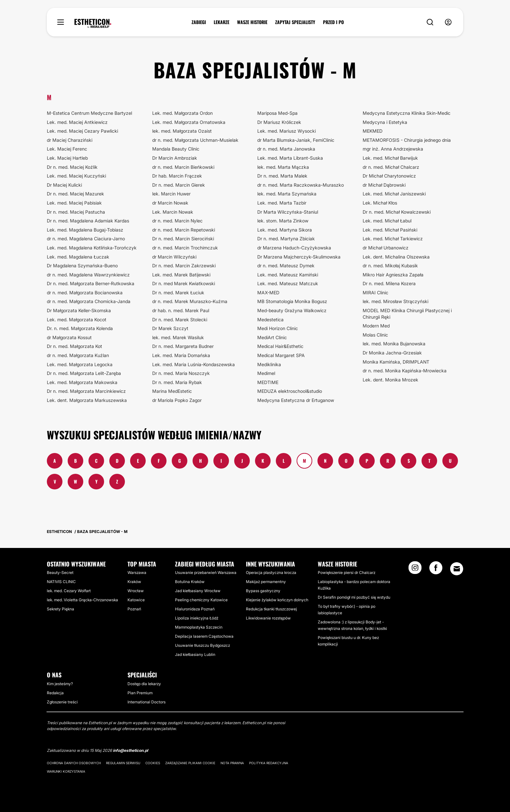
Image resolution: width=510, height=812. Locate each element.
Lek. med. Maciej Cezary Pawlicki (82, 131)
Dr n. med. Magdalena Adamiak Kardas (88, 221)
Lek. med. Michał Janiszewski (394, 194)
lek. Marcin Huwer (171, 194)
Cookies (153, 763)
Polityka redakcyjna (269, 763)
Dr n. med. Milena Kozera (389, 283)
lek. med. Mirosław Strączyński (396, 301)
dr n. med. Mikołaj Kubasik (390, 266)
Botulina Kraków (190, 582)
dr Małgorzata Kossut (69, 337)
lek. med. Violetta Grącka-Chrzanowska (82, 600)
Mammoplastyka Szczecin (199, 627)
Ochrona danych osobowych (74, 763)
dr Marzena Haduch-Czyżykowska (294, 248)
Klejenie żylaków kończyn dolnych (277, 600)
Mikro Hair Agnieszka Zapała (393, 275)
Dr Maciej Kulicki (64, 185)
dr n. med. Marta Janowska (286, 149)
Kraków (134, 582)
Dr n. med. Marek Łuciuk (178, 293)
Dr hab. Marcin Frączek (177, 176)
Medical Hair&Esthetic (280, 346)
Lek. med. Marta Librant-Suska (290, 158)
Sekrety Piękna (60, 609)
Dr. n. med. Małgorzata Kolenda (80, 328)
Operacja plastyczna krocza (271, 572)
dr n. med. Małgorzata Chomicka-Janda (89, 301)
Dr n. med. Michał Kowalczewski (397, 212)
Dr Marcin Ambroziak (175, 158)
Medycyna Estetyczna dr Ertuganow (296, 400)
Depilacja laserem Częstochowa (204, 636)
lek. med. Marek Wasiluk (178, 337)
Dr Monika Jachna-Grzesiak (392, 353)
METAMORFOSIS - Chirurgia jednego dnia (407, 140)
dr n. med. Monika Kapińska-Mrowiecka (405, 371)
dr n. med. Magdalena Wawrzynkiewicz (88, 275)
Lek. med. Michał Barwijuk (390, 158)
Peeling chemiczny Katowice (201, 600)
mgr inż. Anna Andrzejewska (393, 149)
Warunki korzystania (66, 771)
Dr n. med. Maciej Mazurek (75, 194)
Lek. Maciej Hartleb (67, 158)
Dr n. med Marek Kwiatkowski (184, 283)
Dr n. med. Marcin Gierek (179, 185)
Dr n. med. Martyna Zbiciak (286, 239)
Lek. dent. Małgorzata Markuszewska (87, 400)
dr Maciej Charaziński (70, 140)
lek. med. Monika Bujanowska (394, 344)
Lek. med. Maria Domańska (181, 355)
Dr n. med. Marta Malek (282, 176)
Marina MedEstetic (172, 391)
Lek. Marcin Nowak (173, 212)
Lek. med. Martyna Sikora (285, 230)
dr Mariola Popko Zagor (177, 400)
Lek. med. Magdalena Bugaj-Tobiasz (85, 230)
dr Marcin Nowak (170, 203)
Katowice (136, 600)
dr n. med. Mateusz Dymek (286, 266)
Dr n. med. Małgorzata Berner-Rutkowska (91, 283)
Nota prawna (232, 763)
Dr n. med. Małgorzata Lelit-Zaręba (84, 373)
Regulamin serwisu (123, 763)
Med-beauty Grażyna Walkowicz (292, 310)
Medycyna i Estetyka (385, 122)
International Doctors (147, 702)
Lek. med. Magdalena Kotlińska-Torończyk (92, 248)
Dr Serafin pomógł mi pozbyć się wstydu (354, 597)
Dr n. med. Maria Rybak (177, 382)
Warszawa (137, 572)
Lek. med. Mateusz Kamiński (288, 275)
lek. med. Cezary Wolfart (69, 591)
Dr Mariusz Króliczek (279, 122)
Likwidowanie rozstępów (268, 618)
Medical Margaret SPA (281, 355)
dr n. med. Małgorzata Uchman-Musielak (195, 140)
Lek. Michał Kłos (380, 203)
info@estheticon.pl (130, 750)
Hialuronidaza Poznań (195, 609)
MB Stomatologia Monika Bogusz (292, 301)
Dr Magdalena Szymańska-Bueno (82, 266)
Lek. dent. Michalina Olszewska (396, 257)
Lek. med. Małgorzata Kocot (77, 319)
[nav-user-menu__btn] (448, 22)
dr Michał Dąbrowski (384, 185)
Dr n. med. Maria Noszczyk (181, 373)
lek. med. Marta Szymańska (287, 194)
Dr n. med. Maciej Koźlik (72, 167)
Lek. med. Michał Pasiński (390, 230)
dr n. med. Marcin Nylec (177, 221)
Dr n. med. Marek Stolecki (180, 319)
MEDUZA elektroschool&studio (290, 391)
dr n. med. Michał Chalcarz (391, 167)
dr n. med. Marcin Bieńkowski (183, 167)
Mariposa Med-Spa (277, 113)
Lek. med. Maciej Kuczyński (76, 176)
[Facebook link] (436, 570)
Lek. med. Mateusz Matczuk (288, 283)
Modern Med (376, 326)
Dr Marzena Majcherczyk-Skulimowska (299, 257)
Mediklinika (269, 364)
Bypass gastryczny (263, 591)
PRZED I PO (333, 22)
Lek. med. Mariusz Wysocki (287, 131)
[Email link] (457, 569)
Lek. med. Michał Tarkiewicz (393, 239)
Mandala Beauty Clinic (176, 149)
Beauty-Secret (60, 572)
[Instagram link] (415, 570)
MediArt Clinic (272, 337)
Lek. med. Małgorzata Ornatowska (189, 122)
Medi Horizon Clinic (278, 328)
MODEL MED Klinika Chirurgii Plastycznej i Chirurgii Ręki (407, 314)
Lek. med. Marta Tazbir (282, 203)
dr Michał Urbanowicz (386, 248)
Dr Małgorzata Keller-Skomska (79, 310)
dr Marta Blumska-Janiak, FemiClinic (296, 140)
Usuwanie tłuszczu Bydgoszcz (202, 645)
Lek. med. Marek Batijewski (181, 275)
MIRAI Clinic (376, 293)
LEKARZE (221, 22)
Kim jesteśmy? (60, 684)
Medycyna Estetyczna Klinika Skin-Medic (407, 113)
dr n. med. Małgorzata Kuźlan (78, 355)
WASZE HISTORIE (252, 22)
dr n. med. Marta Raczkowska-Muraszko (301, 185)
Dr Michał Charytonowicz (389, 176)
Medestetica (270, 319)
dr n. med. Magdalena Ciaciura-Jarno (86, 239)
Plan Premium (140, 693)
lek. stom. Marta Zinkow (283, 221)
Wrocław (136, 591)
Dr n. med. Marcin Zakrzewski (184, 266)
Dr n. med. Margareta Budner (183, 346)
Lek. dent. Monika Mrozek (390, 380)
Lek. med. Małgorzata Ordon (182, 113)
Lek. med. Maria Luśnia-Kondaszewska (194, 364)
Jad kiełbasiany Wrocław (198, 591)
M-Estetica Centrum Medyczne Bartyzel (89, 113)
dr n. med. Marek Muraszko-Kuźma (190, 301)
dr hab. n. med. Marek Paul (181, 310)
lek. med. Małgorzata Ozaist (182, 131)
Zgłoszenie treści (62, 702)
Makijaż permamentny (266, 582)
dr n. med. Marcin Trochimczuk (185, 248)
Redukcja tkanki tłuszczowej (271, 609)
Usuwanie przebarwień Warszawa (206, 572)
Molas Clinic (375, 335)
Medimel (266, 373)
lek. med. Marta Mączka (283, 167)
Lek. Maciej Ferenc (67, 149)
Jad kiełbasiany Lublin (195, 654)
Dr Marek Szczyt (170, 328)
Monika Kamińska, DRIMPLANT (396, 362)
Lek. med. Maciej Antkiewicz (77, 122)
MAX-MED (268, 293)
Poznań (134, 609)
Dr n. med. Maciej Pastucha (76, 212)
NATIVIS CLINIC (61, 582)
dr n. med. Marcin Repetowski (184, 230)
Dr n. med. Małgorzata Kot (74, 346)
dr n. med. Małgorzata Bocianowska (85, 293)
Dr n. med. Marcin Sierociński (183, 239)
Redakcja (55, 693)
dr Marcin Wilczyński (174, 257)
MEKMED (373, 131)
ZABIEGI (199, 22)
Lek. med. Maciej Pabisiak (74, 203)
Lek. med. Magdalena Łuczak (78, 257)
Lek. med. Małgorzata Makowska (82, 382)
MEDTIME (268, 382)
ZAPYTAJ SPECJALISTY (295, 22)
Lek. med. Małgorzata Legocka (80, 364)
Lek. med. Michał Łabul (387, 221)
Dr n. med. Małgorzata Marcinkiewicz (86, 391)
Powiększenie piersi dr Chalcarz (347, 572)
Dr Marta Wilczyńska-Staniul (288, 212)
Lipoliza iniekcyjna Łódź (197, 618)
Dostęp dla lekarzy (144, 684)
